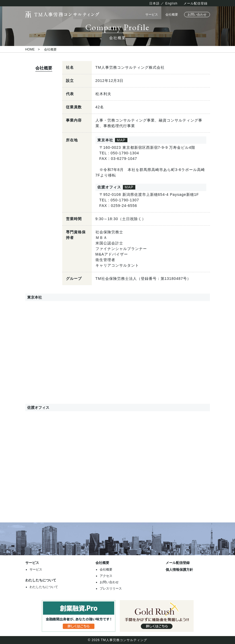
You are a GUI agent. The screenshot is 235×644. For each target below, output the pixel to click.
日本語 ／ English (163, 3)
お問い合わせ (197, 15)
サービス (152, 15)
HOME (30, 49)
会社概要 (172, 15)
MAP (121, 140)
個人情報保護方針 (179, 570)
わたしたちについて (44, 587)
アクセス (106, 576)
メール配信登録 (196, 3)
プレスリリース (111, 589)
